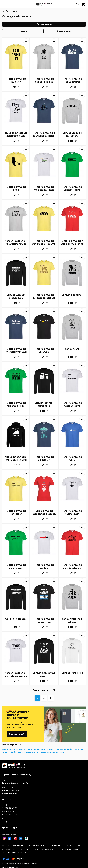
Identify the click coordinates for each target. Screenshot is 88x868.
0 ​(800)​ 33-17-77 (10, 808)
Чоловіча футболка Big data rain (44, 458)
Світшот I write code (16, 619)
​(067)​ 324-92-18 (9, 814)
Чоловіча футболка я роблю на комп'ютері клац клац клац (44, 135)
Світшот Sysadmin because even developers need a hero (16, 297)
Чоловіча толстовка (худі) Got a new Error (16, 458)
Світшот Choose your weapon (44, 674)
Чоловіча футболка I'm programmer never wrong (16, 351)
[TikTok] (26, 838)
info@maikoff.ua (10, 822)
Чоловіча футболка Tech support (16, 512)
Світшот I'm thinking (72, 673)
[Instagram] (4, 838)
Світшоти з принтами (54, 845)
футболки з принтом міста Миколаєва (28, 752)
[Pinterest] (15, 838)
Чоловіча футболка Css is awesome (72, 404)
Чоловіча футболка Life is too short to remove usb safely (72, 567)
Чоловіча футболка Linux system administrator (44, 621)
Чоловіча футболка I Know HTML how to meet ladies (16, 243)
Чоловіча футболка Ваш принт (16, 80)
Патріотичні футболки (69, 849)
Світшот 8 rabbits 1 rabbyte (72, 620)
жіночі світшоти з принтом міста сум (19, 749)
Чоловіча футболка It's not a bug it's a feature (44, 81)
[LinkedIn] (21, 838)
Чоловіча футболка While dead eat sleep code (44, 189)
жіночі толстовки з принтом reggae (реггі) (56, 749)
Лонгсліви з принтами (72, 845)
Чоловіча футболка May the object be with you (44, 243)
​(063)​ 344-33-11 (9, 811)
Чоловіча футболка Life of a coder (16, 566)
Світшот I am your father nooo (44, 404)
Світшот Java (72, 349)
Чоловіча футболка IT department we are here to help (16, 135)
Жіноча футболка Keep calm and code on (44, 512)
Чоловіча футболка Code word (44, 350)
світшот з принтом (55, 752)
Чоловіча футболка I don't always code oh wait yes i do (16, 675)
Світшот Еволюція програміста (72, 134)
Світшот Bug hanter (72, 295)
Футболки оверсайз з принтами (14, 852)
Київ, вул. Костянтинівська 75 (15, 783)
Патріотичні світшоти (20, 849)
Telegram (18, 828)
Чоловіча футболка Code (72, 458)
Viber (6, 828)
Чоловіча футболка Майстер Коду (72, 512)
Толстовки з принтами (35, 845)
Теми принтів (11, 11)
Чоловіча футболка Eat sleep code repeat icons (44, 297)
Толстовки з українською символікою (45, 849)
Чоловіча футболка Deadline (44, 566)
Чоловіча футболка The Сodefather (72, 80)
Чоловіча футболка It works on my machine (72, 242)
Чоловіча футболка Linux (16, 188)
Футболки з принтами (16, 845)
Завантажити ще (44, 690)
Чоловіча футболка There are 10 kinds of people (16, 405)
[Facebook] (10, 838)
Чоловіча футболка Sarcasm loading (72, 188)
